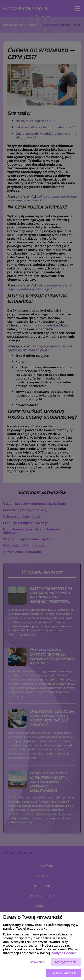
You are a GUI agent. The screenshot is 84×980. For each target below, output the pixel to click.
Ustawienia (37, 962)
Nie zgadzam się (66, 962)
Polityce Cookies (64, 953)
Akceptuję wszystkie (64, 973)
